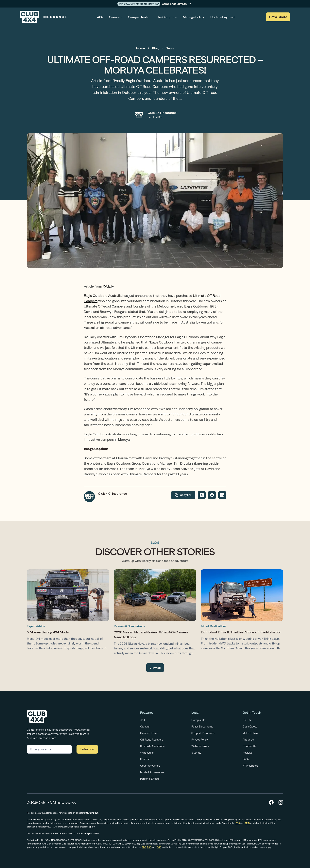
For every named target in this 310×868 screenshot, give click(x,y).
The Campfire (166, 17)
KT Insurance (250, 766)
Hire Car (145, 759)
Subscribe (87, 749)
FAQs (246, 759)
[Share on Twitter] (202, 495)
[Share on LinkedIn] (222, 495)
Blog (155, 48)
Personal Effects (150, 779)
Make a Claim (251, 733)
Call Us (247, 720)
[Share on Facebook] (212, 495)
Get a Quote (278, 17)
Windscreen (147, 753)
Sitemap (196, 753)
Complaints (198, 720)
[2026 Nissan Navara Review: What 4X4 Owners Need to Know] (155, 613)
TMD (247, 823)
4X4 (100, 17)
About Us (248, 740)
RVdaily (108, 286)
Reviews (247, 753)
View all (155, 668)
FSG (149, 847)
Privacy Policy (200, 740)
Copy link (183, 495)
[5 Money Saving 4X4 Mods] (68, 611)
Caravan (115, 17)
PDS (238, 823)
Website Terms (200, 746)
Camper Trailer (139, 17)
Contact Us (249, 746)
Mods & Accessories (152, 772)
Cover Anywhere (150, 766)
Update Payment (223, 17)
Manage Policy (193, 17)
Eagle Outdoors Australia (103, 296)
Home (140, 48)
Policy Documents (202, 726)
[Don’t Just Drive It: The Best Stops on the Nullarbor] (242, 611)
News (170, 48)
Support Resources (203, 733)
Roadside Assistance (152, 746)
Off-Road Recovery (152, 740)
